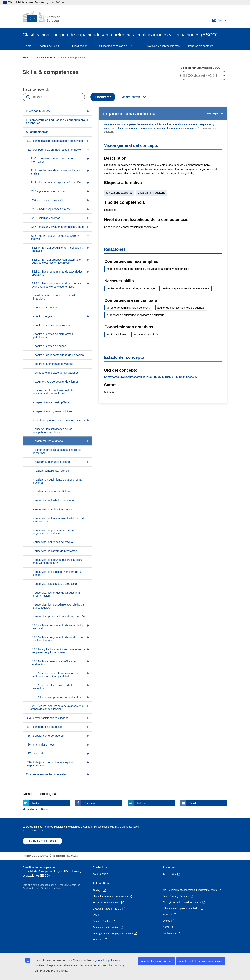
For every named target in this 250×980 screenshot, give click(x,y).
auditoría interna (116, 334)
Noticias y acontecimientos (164, 46)
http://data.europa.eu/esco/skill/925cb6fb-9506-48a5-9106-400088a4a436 (150, 377)
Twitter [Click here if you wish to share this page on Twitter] (35, 803)
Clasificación (80, 46)
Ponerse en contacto (201, 46)
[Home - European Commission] (47, 16)
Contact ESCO (101, 874)
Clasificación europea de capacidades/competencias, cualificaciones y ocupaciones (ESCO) (52, 871)
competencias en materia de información (148, 124)
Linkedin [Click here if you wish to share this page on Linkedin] (142, 803)
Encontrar (103, 97)
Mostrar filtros (131, 97)
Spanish (220, 20)
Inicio (28, 46)
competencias (112, 124)
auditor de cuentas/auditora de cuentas (181, 308)
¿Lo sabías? (56, 2)
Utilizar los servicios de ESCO (117, 46)
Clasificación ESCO (45, 58)
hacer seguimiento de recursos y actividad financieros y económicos (157, 128)
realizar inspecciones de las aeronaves (185, 288)
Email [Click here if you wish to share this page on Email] (193, 803)
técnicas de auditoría (146, 334)
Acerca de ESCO (50, 46)
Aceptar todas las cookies (157, 961)
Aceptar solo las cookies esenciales (201, 961)
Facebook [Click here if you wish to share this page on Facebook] (90, 803)
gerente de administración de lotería (128, 308)
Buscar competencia (36, 90)
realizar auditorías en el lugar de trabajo (131, 288)
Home (26, 58)
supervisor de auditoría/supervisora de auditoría (136, 315)
